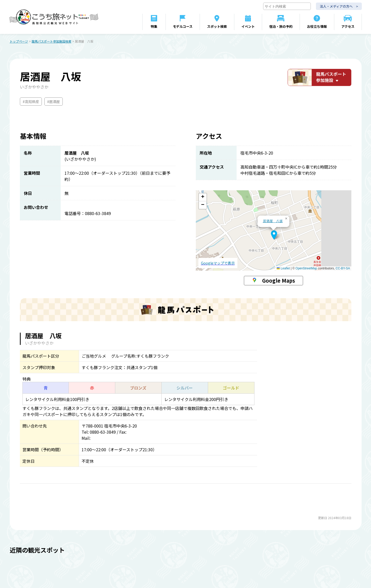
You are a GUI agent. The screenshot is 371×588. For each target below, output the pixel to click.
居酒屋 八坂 (273, 222)
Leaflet (283, 269)
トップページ (19, 42)
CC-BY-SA (343, 269)
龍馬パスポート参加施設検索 (52, 42)
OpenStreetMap (306, 269)
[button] (274, 235)
